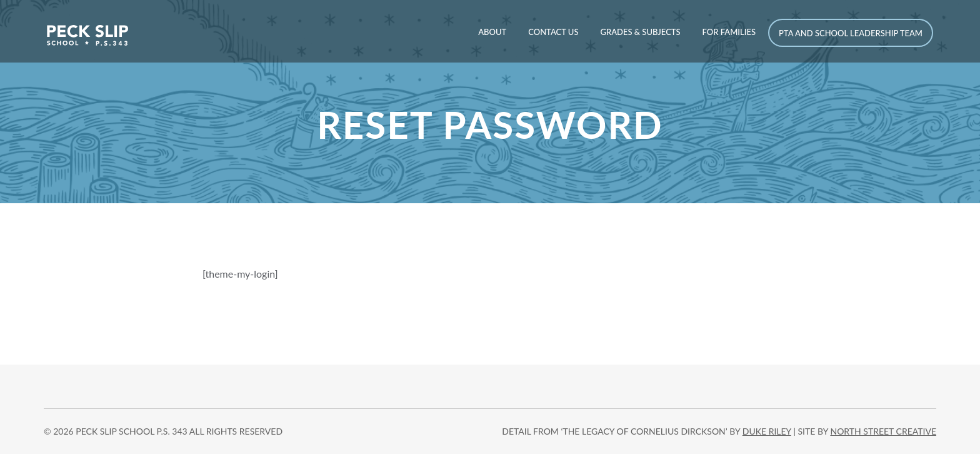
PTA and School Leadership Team (851, 33)
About (492, 32)
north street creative (883, 431)
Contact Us (553, 32)
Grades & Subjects (640, 32)
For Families (729, 32)
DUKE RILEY (767, 431)
